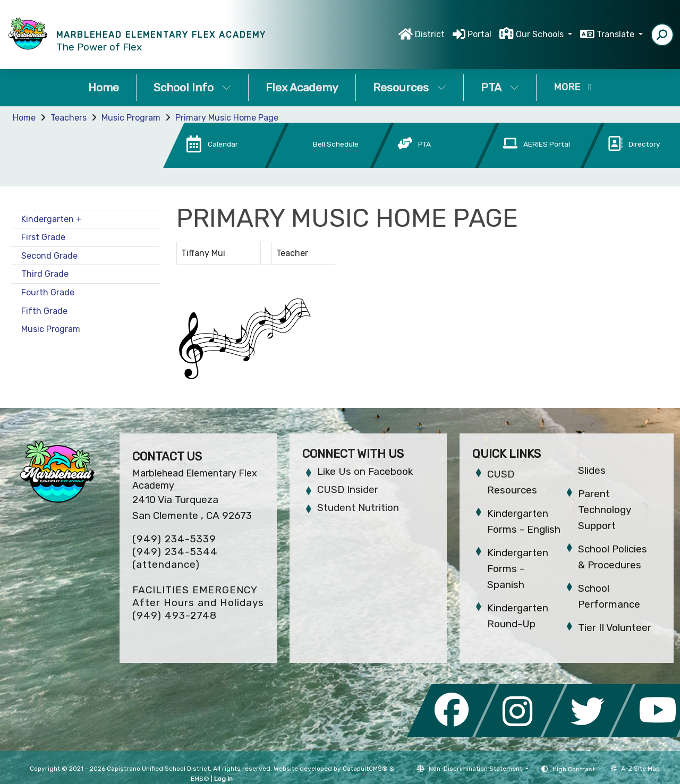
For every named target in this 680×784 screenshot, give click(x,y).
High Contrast (574, 769)
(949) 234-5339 (174, 539)
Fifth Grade (44, 311)
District (430, 34)
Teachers (69, 118)
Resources (410, 87)
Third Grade (45, 274)
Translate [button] (617, 34)
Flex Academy (302, 87)
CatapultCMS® (365, 769)
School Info (192, 87)
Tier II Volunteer (615, 628)
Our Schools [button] (541, 34)
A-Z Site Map (635, 769)
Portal (479, 34)
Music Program (131, 118)
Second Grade (49, 256)
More (573, 87)
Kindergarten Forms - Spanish (518, 569)
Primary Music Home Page (227, 118)
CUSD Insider (348, 489)
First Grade (43, 237)
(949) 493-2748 (175, 615)
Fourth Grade (48, 292)
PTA (500, 87)
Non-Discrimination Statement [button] (476, 769)
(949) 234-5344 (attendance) (175, 558)
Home (104, 87)
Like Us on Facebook (365, 471)
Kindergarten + (52, 219)
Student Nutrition (358, 508)
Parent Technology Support (605, 510)
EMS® (200, 779)
